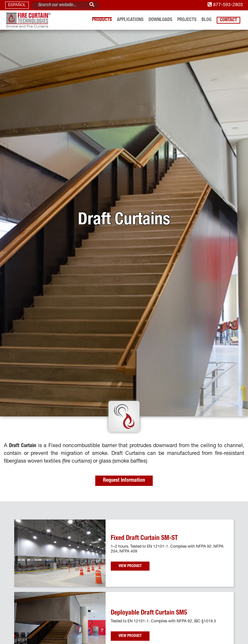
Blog (207, 20)
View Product (130, 566)
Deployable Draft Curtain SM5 (149, 613)
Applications (130, 20)
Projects (187, 20)
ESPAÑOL (17, 5)
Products (102, 20)
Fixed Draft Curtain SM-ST (144, 539)
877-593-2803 (225, 5)
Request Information (124, 481)
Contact (228, 20)
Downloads (160, 20)
